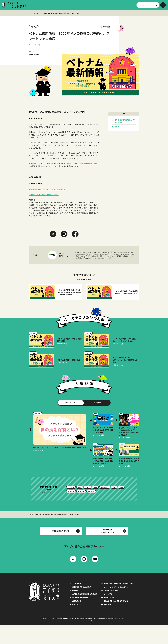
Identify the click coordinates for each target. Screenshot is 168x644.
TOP (30, 13)
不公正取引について (110, 616)
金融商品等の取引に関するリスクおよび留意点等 (47, 189)
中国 (114, 506)
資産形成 (81, 510)
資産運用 (71, 510)
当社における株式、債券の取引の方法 (116, 620)
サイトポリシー (109, 613)
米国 (95, 506)
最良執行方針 (77, 620)
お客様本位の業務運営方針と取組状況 (85, 613)
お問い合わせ (77, 602)
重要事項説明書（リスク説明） (82, 606)
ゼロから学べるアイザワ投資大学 (15, 5)
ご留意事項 (115, 127)
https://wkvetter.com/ (88, 163)
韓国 (121, 506)
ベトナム (36, 13)
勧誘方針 (75, 623)
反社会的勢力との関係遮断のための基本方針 (118, 602)
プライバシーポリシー (111, 609)
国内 (80, 506)
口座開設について (61, 550)
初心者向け (105, 506)
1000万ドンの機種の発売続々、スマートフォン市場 (124, 121)
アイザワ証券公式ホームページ (107, 550)
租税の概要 (107, 623)
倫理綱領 (75, 609)
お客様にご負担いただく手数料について (44, 195)
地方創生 (91, 510)
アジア (87, 506)
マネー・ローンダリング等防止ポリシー (117, 606)
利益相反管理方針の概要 (80, 616)
